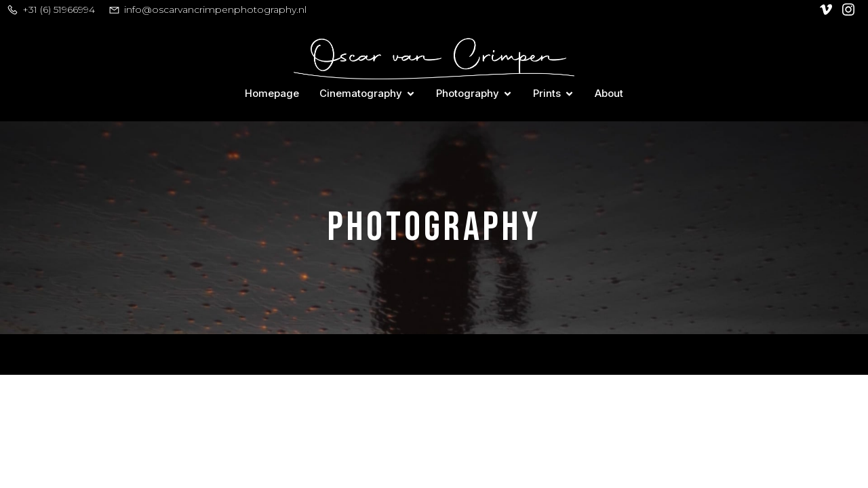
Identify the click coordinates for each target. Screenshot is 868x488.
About (609, 93)
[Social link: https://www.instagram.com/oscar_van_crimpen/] (850, 9)
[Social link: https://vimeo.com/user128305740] (828, 9)
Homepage (272, 93)
